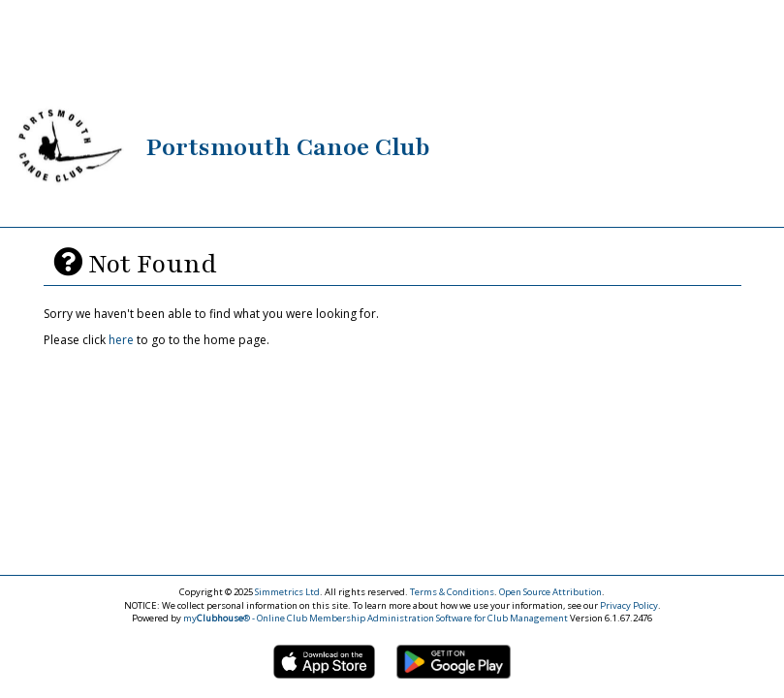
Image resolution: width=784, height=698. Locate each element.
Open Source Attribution (550, 592)
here (121, 340)
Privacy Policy (629, 605)
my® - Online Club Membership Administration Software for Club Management (376, 618)
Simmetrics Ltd (287, 592)
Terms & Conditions (452, 592)
